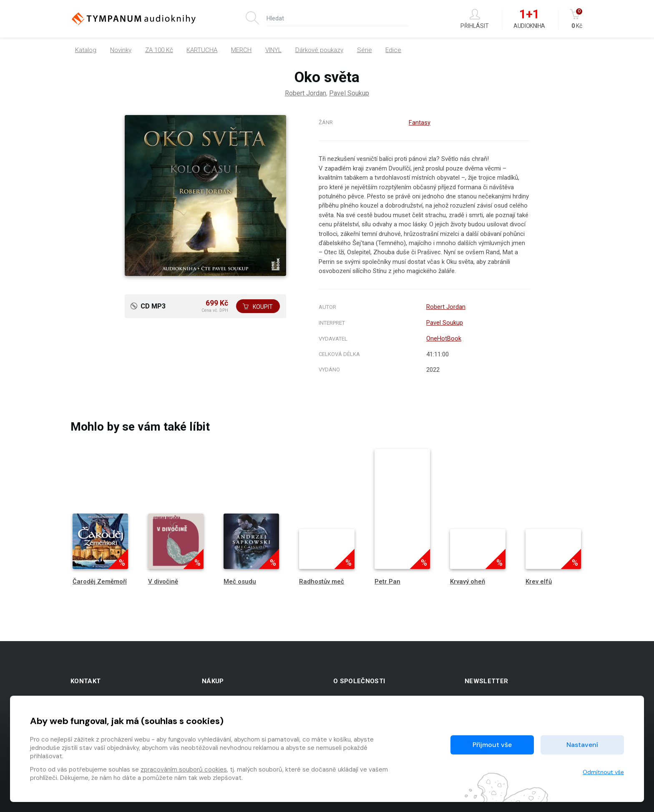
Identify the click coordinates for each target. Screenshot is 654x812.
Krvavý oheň (468, 580)
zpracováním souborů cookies (184, 769)
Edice (393, 50)
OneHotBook (444, 337)
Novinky (121, 50)
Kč (577, 19)
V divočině (163, 580)
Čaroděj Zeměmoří (100, 580)
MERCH (241, 50)
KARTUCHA (202, 50)
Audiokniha (529, 19)
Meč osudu (240, 580)
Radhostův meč (322, 580)
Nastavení (582, 745)
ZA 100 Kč (159, 50)
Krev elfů (539, 580)
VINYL (273, 50)
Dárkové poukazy (319, 50)
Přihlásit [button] (475, 19)
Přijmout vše (492, 745)
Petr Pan (387, 580)
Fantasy (420, 123)
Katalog (86, 50)
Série (365, 50)
